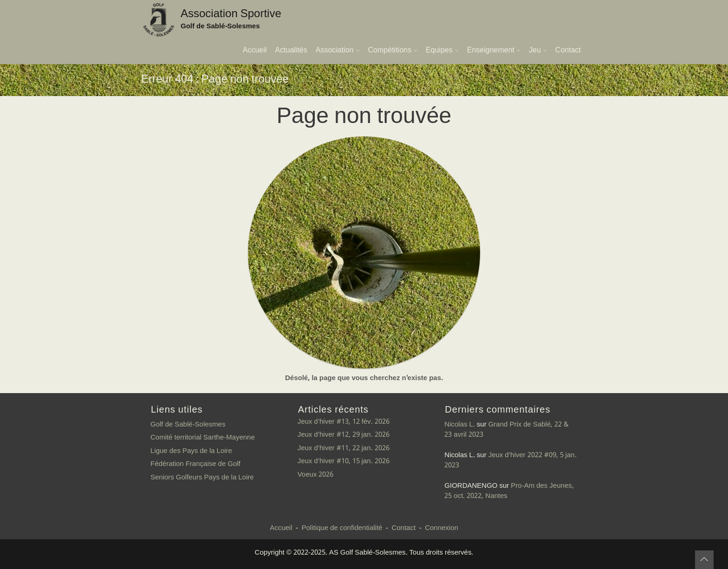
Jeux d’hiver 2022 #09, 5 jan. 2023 (510, 461)
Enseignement (491, 50)
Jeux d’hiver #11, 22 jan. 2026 (344, 448)
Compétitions (390, 50)
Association (335, 50)
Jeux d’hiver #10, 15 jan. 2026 (344, 461)
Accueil (255, 50)
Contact (568, 50)
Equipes (439, 50)
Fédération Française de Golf (195, 464)
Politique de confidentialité (342, 528)
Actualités (291, 50)
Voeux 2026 (316, 475)
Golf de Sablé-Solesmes (188, 425)
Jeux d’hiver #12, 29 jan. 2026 (344, 435)
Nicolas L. (460, 425)
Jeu (535, 50)
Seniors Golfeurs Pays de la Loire (202, 478)
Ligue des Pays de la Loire (191, 451)
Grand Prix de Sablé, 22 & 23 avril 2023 (507, 430)
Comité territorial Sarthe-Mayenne (203, 438)
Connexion (442, 528)
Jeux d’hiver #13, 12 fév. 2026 (344, 422)
